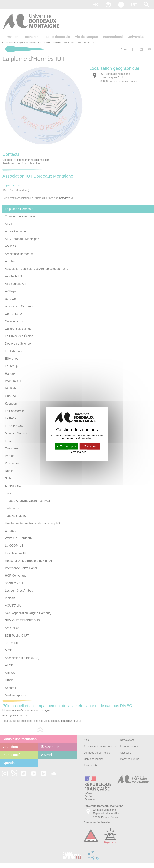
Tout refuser (90, 447)
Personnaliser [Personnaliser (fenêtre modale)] (78, 452)
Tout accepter (66, 447)
